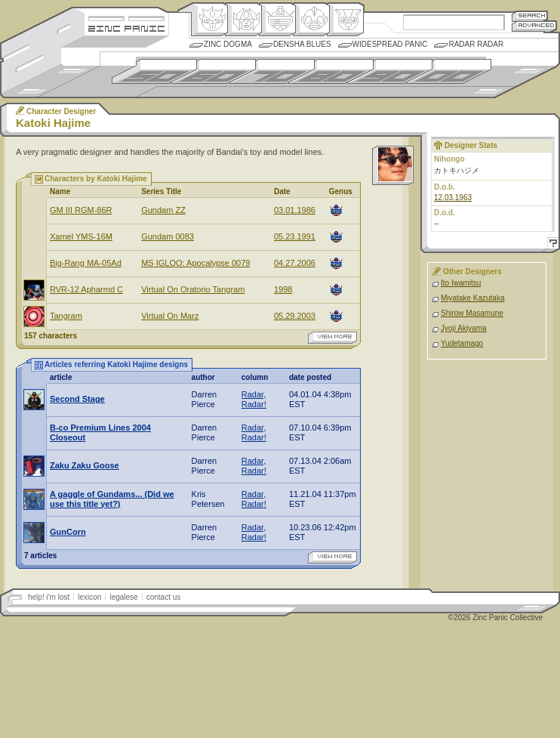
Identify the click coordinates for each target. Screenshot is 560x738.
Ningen (311, 20)
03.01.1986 (295, 210)
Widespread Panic (390, 44)
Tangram (66, 316)
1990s (390, 71)
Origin (209, 20)
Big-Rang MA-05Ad (86, 263)
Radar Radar (476, 44)
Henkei (243, 20)
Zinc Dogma (228, 44)
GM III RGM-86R (81, 210)
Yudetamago (462, 343)
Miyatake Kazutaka (473, 298)
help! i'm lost (49, 597)
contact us (164, 597)
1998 (283, 289)
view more (332, 338)
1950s (154, 71)
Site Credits (126, 17)
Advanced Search (534, 26)
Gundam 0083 (168, 236)
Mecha (277, 20)
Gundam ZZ (163, 210)
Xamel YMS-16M (81, 236)
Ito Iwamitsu (461, 283)
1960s (213, 71)
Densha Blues (302, 44)
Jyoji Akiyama (464, 328)
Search (530, 15)
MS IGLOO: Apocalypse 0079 (195, 263)
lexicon (89, 597)
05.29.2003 (295, 316)
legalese (123, 597)
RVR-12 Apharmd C (86, 289)
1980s (331, 71)
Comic (345, 20)
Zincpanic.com (126, 28)
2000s (449, 71)
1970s (272, 71)
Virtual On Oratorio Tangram (193, 289)
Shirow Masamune (472, 313)
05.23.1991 (295, 236)
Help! (551, 245)
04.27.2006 (295, 263)
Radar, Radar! (254, 399)
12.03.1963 (453, 198)
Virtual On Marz (170, 316)
